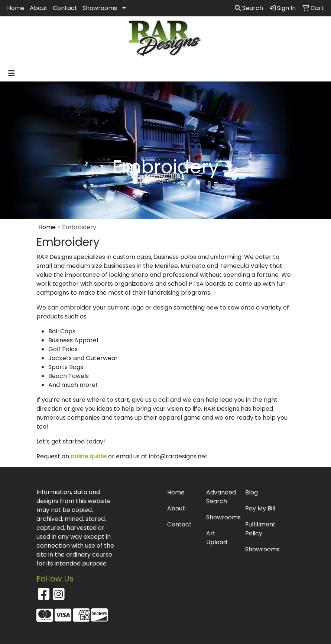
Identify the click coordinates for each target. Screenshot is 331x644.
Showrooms (100, 8)
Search (249, 8)
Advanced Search (221, 497)
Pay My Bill (260, 508)
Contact (65, 8)
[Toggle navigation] (12, 73)
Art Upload (217, 538)
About (39, 8)
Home (16, 8)
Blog (252, 492)
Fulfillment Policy (260, 529)
